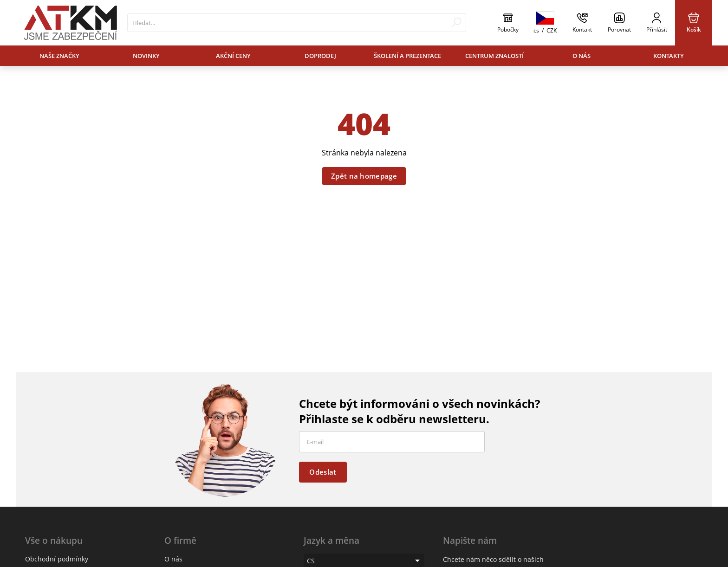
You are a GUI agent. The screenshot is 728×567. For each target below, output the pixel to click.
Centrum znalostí (494, 56)
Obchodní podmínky (57, 559)
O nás (582, 56)
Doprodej (320, 56)
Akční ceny (233, 56)
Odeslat (323, 472)
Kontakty (669, 56)
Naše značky (59, 56)
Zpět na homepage (364, 176)
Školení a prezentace (407, 56)
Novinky (146, 56)
